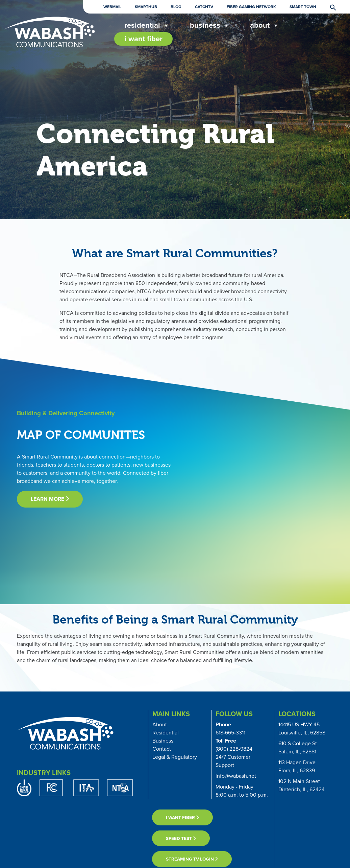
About (160, 724)
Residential (166, 733)
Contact (162, 749)
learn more (50, 499)
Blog (176, 7)
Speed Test (181, 838)
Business (210, 25)
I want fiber (182, 817)
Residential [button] (147, 25)
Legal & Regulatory (175, 757)
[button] (330, 7)
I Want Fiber (143, 39)
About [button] (265, 25)
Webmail (112, 7)
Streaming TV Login (192, 859)
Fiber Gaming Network (251, 7)
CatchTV (204, 7)
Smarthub (146, 7)
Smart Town (303, 7)
